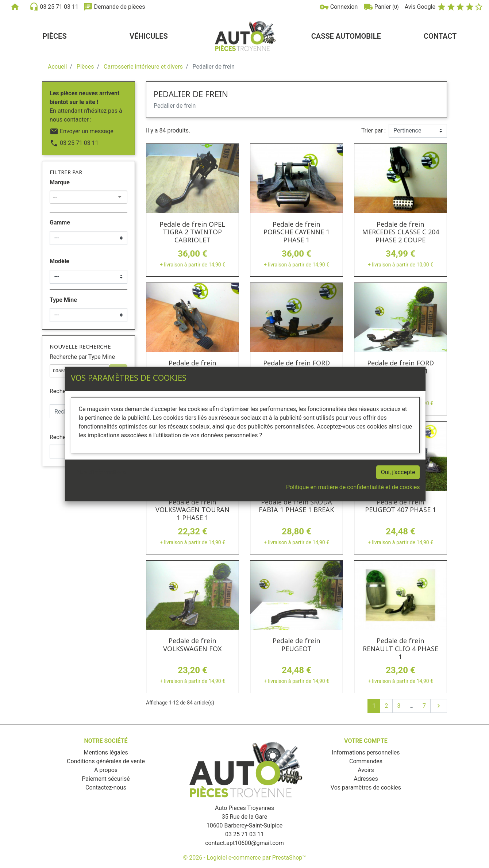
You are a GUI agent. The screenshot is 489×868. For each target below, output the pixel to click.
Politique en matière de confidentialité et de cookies (353, 487)
